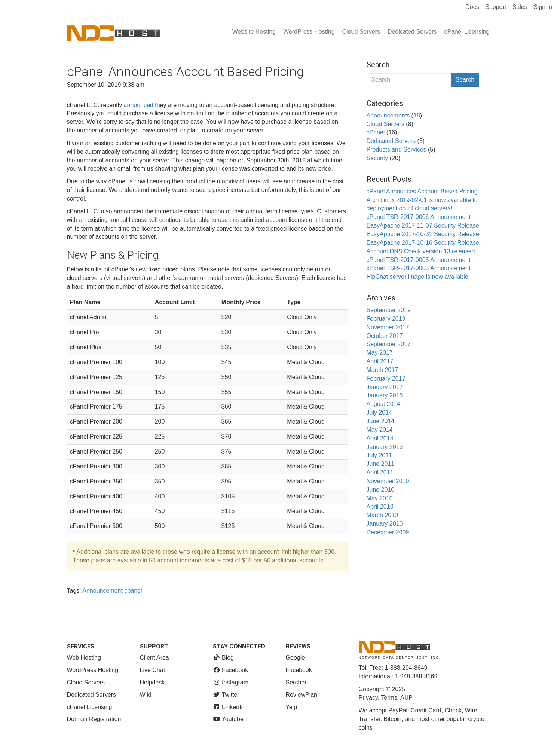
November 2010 (388, 481)
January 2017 (385, 387)
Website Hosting (254, 32)
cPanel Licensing (467, 32)
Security (377, 158)
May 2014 (380, 430)
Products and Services (397, 149)
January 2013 (385, 447)
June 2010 (381, 490)
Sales (520, 7)
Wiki (146, 695)
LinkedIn (229, 707)
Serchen (297, 682)
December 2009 (388, 532)
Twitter (226, 695)
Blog (223, 658)
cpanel (133, 591)
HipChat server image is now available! (418, 277)
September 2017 (389, 344)
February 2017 (386, 378)
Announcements (388, 115)
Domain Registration (94, 719)
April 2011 (380, 472)
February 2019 (386, 319)
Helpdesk (152, 682)
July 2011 (380, 455)
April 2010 (380, 506)
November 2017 (388, 327)
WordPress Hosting (309, 32)
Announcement (102, 591)
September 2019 (389, 310)
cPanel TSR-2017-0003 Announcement (419, 268)
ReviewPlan (302, 695)
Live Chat (153, 670)
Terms (389, 698)
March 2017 (382, 370)
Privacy (368, 698)
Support (496, 7)
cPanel (376, 132)
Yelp (292, 707)
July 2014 (380, 413)
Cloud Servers (361, 32)
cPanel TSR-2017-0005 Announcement (419, 260)
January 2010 (385, 524)
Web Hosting (84, 658)
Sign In (543, 7)
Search (465, 80)
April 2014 (380, 438)
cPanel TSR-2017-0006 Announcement (419, 217)
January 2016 (385, 395)
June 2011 (381, 464)
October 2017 (385, 336)
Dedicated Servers (412, 32)
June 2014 (381, 421)
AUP (406, 698)
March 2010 (382, 515)
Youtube (228, 719)
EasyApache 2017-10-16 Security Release (423, 243)
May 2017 (380, 353)
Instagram (231, 682)
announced (139, 105)
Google (296, 658)
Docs (472, 7)
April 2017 (380, 361)
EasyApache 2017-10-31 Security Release (423, 234)
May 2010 (380, 498)
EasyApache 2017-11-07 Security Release (423, 225)
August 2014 (383, 404)
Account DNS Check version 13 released (421, 251)
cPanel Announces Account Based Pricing (422, 191)
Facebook (231, 670)
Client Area (154, 658)
